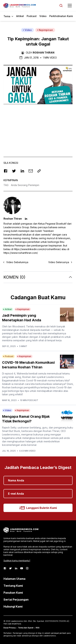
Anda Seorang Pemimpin (25, 185)
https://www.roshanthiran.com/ (21, 253)
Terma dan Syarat (26, 628)
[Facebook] (5, 568)
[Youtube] (22, 568)
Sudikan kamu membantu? (17, 561)
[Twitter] (10, 568)
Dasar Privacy (10, 628)
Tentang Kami (13, 586)
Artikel (20, 16)
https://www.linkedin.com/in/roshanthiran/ (37, 249)
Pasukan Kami (13, 593)
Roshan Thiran (44, 53)
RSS (38, 628)
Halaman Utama (14, 579)
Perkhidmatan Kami (61, 16)
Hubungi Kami (13, 606)
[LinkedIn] (16, 568)
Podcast (32, 16)
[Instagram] (27, 568)
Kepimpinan (45, 30)
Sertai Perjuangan (16, 600)
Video (43, 16)
